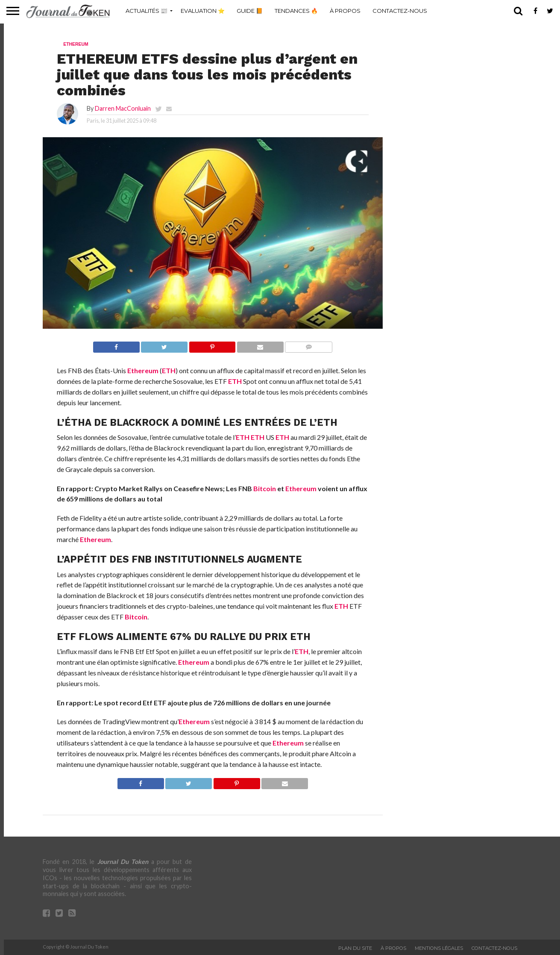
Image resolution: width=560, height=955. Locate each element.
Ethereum (143, 370)
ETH (169, 370)
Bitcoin (265, 488)
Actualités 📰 (147, 11)
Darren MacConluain (123, 108)
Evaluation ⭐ (203, 11)
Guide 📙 (250, 11)
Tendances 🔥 (296, 11)
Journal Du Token (123, 862)
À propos (345, 11)
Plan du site (355, 948)
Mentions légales (439, 948)
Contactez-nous (400, 11)
